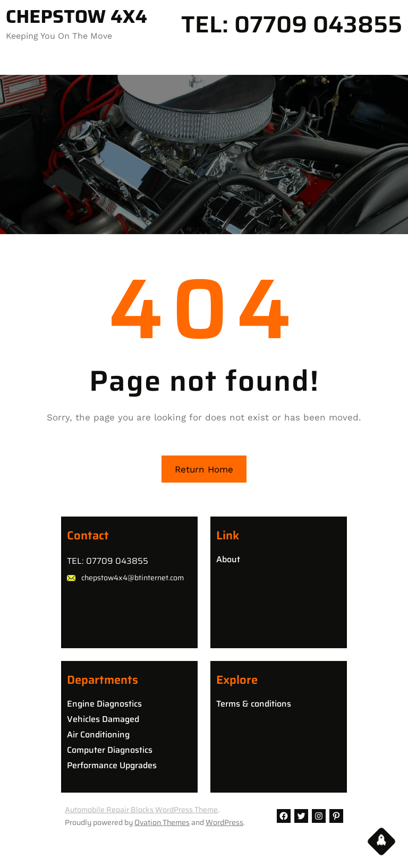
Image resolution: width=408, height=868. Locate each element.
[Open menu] (13, 62)
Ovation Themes (162, 822)
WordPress (224, 822)
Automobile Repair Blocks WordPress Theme (141, 810)
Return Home (204, 469)
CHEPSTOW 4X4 (76, 16)
